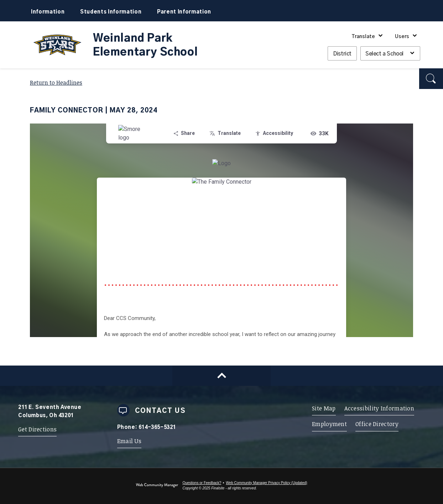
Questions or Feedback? (202, 483)
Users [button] (402, 37)
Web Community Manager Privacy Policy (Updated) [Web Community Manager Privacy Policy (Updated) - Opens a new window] (266, 483)
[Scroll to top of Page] (221, 376)
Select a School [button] (384, 54)
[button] (431, 79)
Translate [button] (363, 37)
